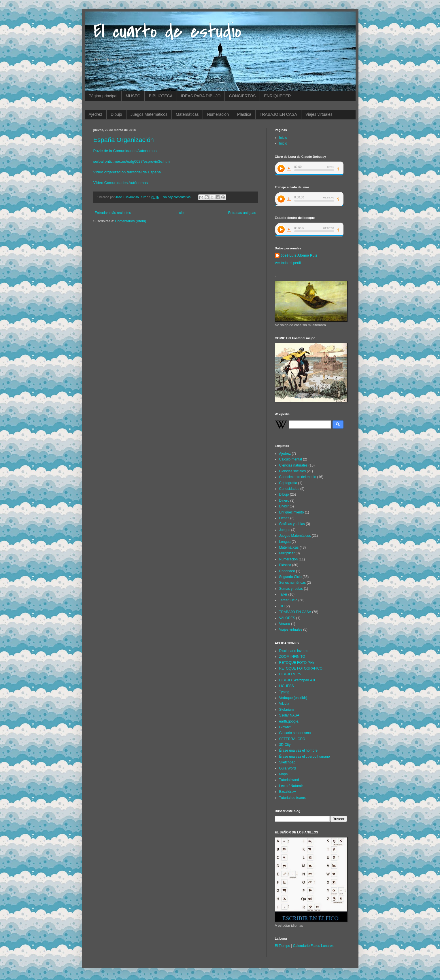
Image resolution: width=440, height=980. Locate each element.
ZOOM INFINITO (292, 657)
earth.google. (289, 721)
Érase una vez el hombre (298, 750)
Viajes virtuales (319, 114)
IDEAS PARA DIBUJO (201, 96)
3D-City (285, 745)
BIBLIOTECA (160, 96)
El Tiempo (283, 946)
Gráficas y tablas (292, 524)
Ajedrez (96, 114)
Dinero (284, 501)
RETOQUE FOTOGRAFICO (301, 668)
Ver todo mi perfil (288, 263)
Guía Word (288, 768)
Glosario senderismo (295, 733)
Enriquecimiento (292, 512)
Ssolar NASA (289, 715)
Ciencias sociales (293, 471)
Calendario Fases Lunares (313, 946)
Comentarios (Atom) (131, 221)
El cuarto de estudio (167, 31)
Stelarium (287, 710)
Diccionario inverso (294, 651)
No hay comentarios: (177, 197)
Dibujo (116, 114)
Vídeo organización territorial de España (127, 172)
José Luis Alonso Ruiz (299, 255)
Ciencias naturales (293, 465)
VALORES (287, 618)
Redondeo (287, 571)
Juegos (285, 530)
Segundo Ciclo (290, 577)
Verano (285, 624)
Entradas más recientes (113, 213)
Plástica (244, 114)
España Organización (124, 140)
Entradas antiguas (242, 213)
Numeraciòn (218, 114)
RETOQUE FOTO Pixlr (297, 663)
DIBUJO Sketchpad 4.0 (297, 680)
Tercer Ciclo (288, 600)
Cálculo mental (291, 459)
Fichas (284, 518)
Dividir (284, 506)
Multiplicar (287, 553)
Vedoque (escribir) (293, 698)
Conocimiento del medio (298, 477)
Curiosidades (289, 489)
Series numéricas (293, 583)
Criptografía (288, 483)
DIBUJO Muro (290, 674)
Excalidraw (288, 792)
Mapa (284, 774)
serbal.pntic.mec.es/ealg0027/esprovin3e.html (132, 161)
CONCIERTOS (242, 96)
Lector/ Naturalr (291, 786)
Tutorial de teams (292, 798)
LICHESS (287, 686)
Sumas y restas (291, 589)
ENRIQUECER (277, 96)
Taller (283, 594)
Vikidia (284, 704)
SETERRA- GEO (292, 739)
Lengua (285, 542)
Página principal (103, 96)
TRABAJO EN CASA (278, 114)
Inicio (180, 213)
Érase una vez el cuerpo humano (305, 757)
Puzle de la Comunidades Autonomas (125, 151)
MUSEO (133, 96)
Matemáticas (187, 114)
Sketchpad (287, 762)
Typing (284, 692)
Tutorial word (289, 780)
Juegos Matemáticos (149, 114)
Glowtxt (285, 727)
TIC (282, 606)
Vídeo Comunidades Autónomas (121, 183)
